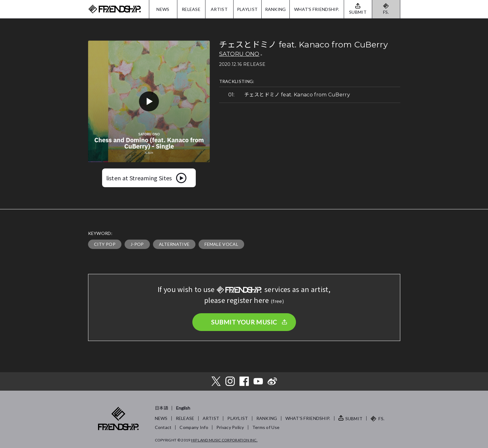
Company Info (194, 427)
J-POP (137, 244)
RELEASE (191, 9)
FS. (386, 12)
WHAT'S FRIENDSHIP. (317, 9)
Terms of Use (266, 427)
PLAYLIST (247, 9)
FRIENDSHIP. (115, 9)
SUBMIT (354, 419)
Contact (163, 427)
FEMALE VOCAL (221, 244)
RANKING (276, 9)
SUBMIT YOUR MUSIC (244, 322)
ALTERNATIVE (174, 244)
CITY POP (105, 244)
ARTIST (219, 9)
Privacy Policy (230, 427)
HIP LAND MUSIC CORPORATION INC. (224, 440)
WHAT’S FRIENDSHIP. (308, 418)
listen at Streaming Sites (139, 178)
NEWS (163, 9)
